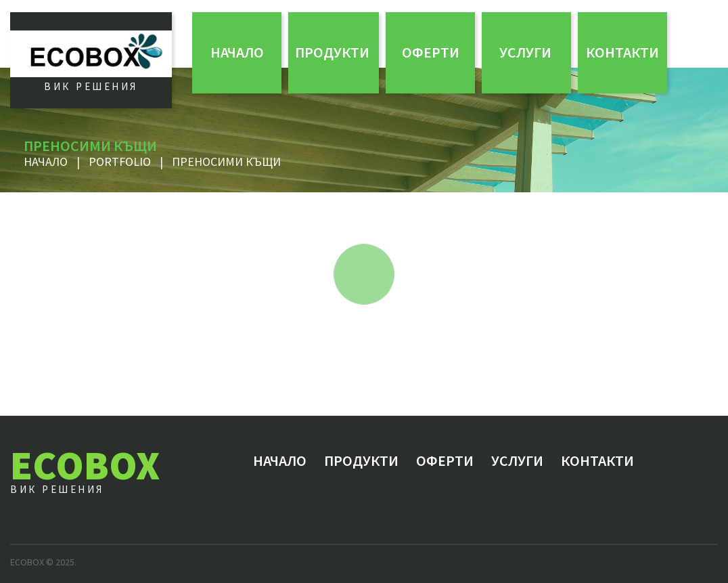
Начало (237, 52)
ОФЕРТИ (431, 52)
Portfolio (120, 161)
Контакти (622, 52)
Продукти (332, 52)
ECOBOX (85, 465)
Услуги (525, 52)
